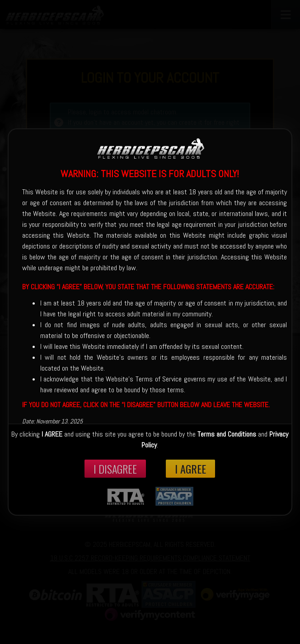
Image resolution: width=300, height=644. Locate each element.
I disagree (115, 469)
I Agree (190, 469)
